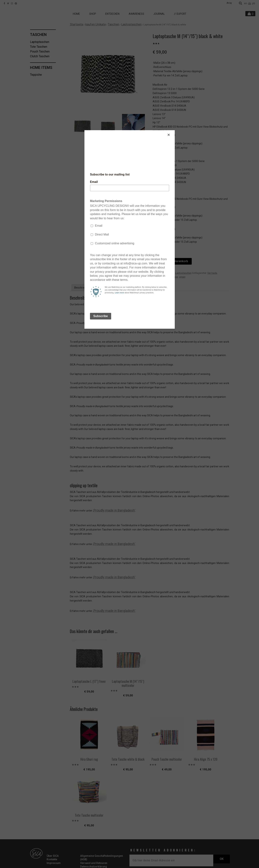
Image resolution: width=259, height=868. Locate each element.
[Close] (174, 131)
